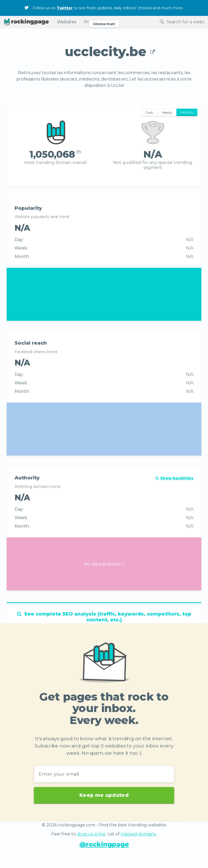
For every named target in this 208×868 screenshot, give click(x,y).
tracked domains (138, 834)
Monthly (187, 112)
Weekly (167, 112)
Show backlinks (174, 478)
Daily (150, 112)
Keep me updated (104, 788)
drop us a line (91, 834)
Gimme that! (104, 24)
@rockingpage (104, 844)
